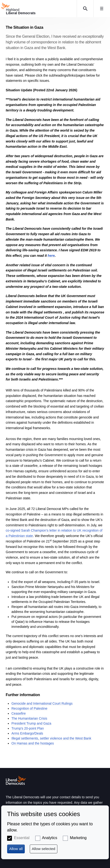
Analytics (50, 838)
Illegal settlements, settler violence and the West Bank (51, 738)
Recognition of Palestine (29, 708)
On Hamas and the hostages (33, 743)
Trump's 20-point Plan (28, 728)
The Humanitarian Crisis (29, 718)
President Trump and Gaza (31, 723)
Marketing (78, 838)
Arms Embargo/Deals (27, 733)
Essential (22, 838)
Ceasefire (19, 713)
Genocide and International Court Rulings (42, 703)
